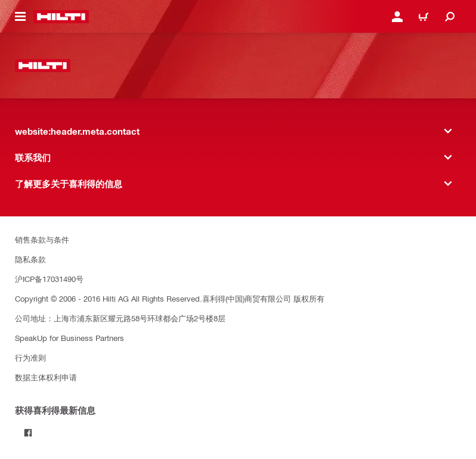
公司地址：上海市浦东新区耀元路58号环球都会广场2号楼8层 (120, 318)
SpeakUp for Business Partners (69, 338)
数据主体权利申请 (46, 377)
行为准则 (30, 357)
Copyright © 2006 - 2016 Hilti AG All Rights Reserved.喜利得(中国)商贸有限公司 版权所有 (170, 298)
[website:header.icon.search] (450, 17)
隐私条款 (30, 259)
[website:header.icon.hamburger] (20, 17)
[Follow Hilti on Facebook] (28, 433)
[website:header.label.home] (61, 17)
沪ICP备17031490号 (49, 279)
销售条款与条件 (42, 239)
